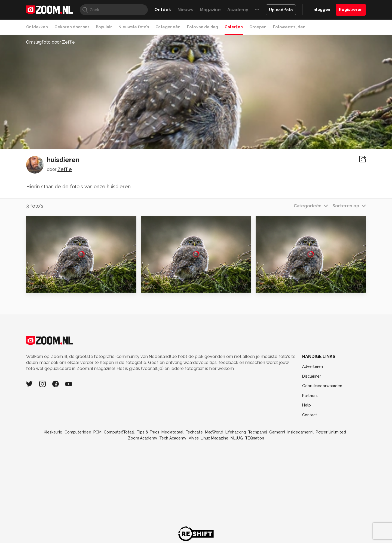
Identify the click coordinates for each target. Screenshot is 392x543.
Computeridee (78, 432)
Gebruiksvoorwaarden (322, 386)
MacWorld (214, 432)
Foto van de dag (203, 27)
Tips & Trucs (148, 432)
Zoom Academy (143, 438)
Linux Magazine (214, 438)
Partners (310, 396)
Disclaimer (312, 376)
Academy (238, 10)
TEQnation (255, 438)
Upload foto (281, 10)
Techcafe (194, 432)
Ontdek (163, 10)
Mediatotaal (172, 432)
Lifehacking (236, 432)
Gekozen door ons (72, 27)
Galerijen (234, 27)
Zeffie (65, 169)
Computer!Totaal (119, 432)
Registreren (351, 10)
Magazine (210, 10)
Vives (194, 438)
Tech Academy (173, 438)
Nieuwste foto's (134, 27)
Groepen (258, 27)
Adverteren (313, 366)
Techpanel (258, 432)
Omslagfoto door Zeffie (50, 42)
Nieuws (185, 10)
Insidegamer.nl (300, 432)
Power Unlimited (331, 432)
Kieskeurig (53, 432)
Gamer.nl (277, 432)
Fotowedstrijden (289, 27)
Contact (310, 415)
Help (307, 405)
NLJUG (237, 438)
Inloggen (321, 10)
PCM (98, 432)
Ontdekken (37, 27)
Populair (104, 27)
